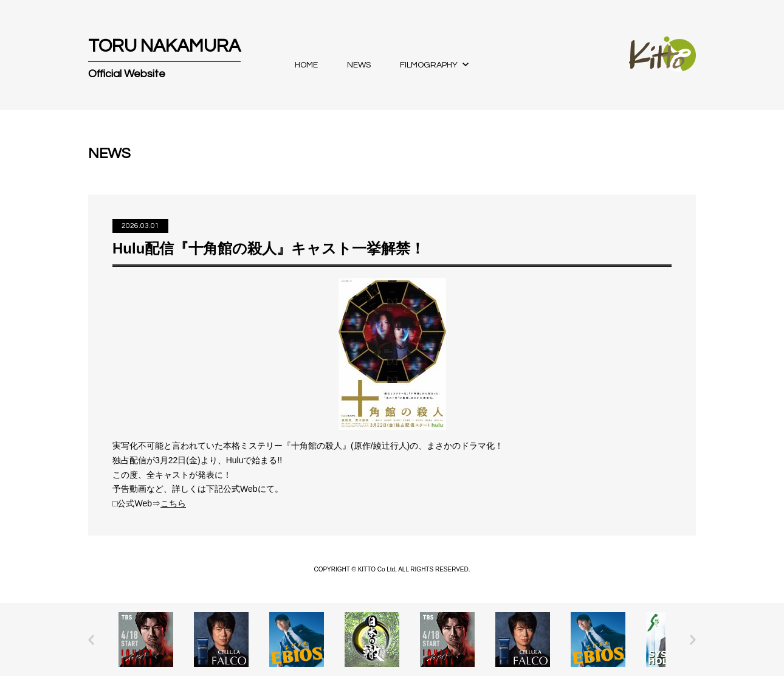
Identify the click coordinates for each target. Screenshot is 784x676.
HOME (306, 65)
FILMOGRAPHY (429, 65)
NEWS (359, 65)
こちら (173, 503)
